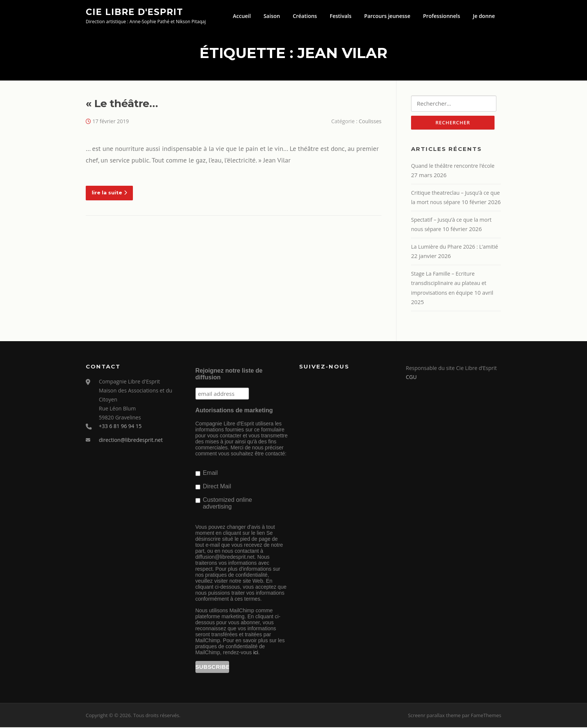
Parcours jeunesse (387, 16)
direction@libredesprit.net (131, 441)
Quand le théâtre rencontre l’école (453, 166)
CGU (411, 378)
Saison (272, 16)
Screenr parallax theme (434, 716)
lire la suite (109, 193)
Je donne (484, 16)
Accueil (242, 16)
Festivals (341, 16)
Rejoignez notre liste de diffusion (229, 375)
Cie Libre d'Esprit (134, 12)
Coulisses (370, 122)
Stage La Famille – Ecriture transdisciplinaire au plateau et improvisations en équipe (449, 284)
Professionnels (442, 16)
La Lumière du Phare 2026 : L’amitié (454, 247)
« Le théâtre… (122, 104)
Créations (305, 16)
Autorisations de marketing (234, 411)
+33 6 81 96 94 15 (120, 427)
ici (256, 653)
